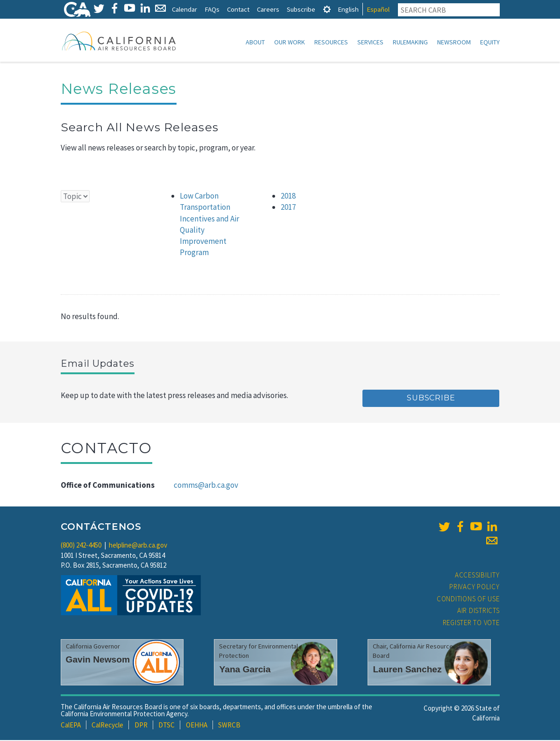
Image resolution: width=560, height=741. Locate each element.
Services (370, 42)
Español (378, 9)
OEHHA (197, 726)
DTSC (167, 726)
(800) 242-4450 (81, 546)
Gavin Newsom (98, 660)
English (348, 9)
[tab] (327, 9)
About (255, 42)
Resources (331, 42)
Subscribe (301, 9)
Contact (238, 9)
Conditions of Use (468, 600)
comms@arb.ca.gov (206, 486)
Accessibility (477, 576)
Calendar (184, 9)
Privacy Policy (475, 588)
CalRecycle (107, 726)
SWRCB (229, 726)
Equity (490, 42)
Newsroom (454, 42)
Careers (268, 9)
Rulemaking (410, 42)
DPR (141, 726)
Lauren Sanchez (407, 670)
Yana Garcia (245, 670)
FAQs (212, 9)
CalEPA (71, 726)
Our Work (290, 42)
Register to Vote (471, 623)
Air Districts (478, 611)
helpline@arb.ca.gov (138, 546)
